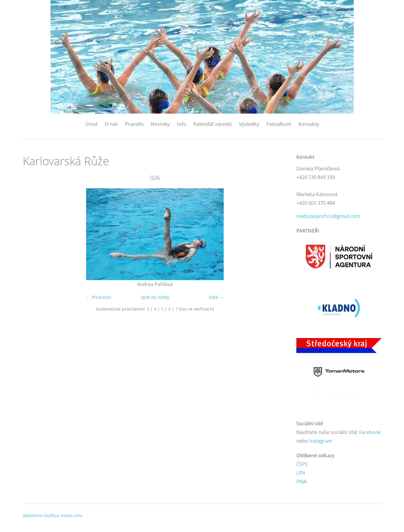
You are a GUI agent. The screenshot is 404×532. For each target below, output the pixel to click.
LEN (301, 473)
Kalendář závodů (213, 124)
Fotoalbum (279, 124)
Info (182, 124)
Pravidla (134, 124)
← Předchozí (99, 297)
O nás (111, 124)
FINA (301, 481)
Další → (216, 297)
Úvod (91, 124)
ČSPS (302, 464)
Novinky (160, 124)
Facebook (370, 432)
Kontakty (309, 124)
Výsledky (249, 124)
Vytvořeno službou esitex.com (52, 515)
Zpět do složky (155, 297)
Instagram (321, 441)
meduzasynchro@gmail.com (328, 216)
